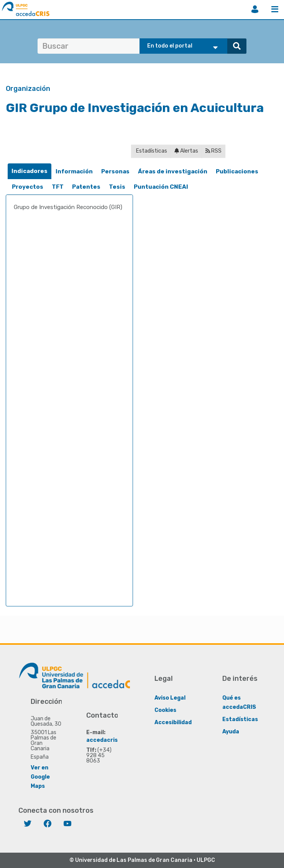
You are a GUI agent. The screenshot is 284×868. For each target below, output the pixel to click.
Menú (275, 9)
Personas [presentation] (115, 171)
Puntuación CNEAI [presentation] (161, 187)
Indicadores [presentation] (30, 171)
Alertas (186, 151)
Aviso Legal (170, 698)
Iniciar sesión (255, 9)
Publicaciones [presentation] (237, 171)
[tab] (30, 171)
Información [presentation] (74, 171)
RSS (213, 151)
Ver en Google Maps (40, 777)
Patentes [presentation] (86, 187)
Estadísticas (151, 151)
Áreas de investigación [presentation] (173, 171)
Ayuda (231, 731)
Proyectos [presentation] (28, 187)
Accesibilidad (173, 722)
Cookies (165, 710)
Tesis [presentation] (117, 187)
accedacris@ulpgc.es (116, 740)
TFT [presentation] (58, 187)
